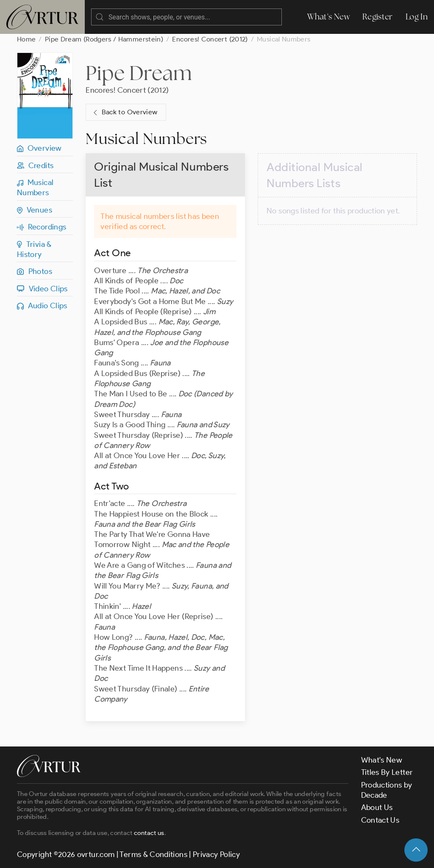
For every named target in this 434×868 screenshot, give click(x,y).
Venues (35, 210)
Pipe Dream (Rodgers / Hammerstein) (104, 39)
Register (378, 17)
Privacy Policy (216, 854)
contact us (149, 833)
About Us (377, 807)
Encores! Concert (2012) (210, 39)
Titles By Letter (387, 772)
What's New (328, 17)
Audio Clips (42, 306)
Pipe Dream (139, 73)
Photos (35, 271)
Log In (417, 17)
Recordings (42, 227)
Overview (39, 148)
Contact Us (380, 820)
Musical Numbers (35, 188)
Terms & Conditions (153, 854)
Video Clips (42, 289)
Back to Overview (124, 112)
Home (26, 39)
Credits (35, 166)
